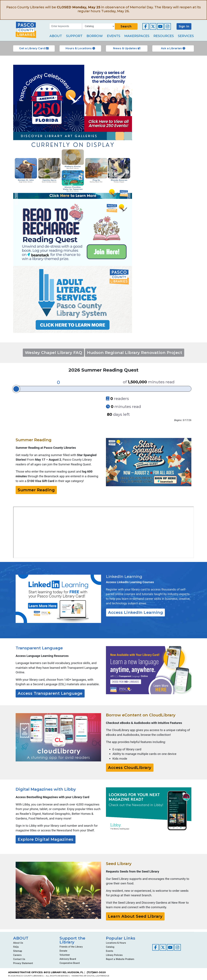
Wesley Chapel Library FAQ (54, 353)
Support (74, 36)
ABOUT (21, 938)
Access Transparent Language (50, 693)
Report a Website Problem (120, 959)
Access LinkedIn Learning (135, 612)
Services (186, 36)
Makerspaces (137, 36)
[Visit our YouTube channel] (160, 26)
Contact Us (19, 959)
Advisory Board (68, 959)
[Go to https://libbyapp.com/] (149, 810)
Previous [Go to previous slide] (16, 199)
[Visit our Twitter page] (153, 26)
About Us (18, 943)
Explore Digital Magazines (46, 839)
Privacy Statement (23, 963)
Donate (63, 951)
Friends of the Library (71, 947)
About (56, 36)
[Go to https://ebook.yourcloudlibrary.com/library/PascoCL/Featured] (58, 737)
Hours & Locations (80, 48)
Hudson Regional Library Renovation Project (135, 353)
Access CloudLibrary (130, 768)
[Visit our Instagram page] (168, 26)
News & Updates (127, 48)
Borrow (95, 36)
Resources (164, 36)
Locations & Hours (116, 943)
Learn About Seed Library (135, 916)
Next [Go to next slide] (129, 199)
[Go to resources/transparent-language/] (149, 670)
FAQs (16, 947)
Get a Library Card (34, 48)
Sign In (184, 26)
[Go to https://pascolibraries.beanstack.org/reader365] (149, 462)
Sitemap (18, 951)
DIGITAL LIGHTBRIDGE (98, 976)
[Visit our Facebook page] (146, 26)
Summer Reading (36, 490)
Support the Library (72, 940)
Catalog (110, 947)
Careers (17, 955)
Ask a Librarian (173, 48)
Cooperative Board (70, 963)
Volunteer (65, 955)
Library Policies (114, 955)
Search (126, 26)
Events (114, 36)
